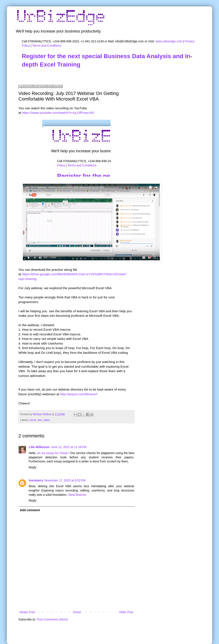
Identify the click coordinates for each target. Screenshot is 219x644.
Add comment (30, 510)
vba (40, 420)
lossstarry (36, 480)
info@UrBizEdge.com (129, 41)
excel (33, 420)
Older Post (126, 612)
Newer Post (27, 612)
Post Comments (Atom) (52, 619)
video (46, 420)
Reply (33, 467)
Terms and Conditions (47, 46)
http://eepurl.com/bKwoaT (79, 394)
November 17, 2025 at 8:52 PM (65, 480)
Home (77, 612)
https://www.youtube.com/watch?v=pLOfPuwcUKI (58, 113)
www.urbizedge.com (169, 41)
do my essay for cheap (52, 453)
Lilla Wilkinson (39, 447)
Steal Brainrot (77, 495)
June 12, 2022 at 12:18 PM (69, 447)
